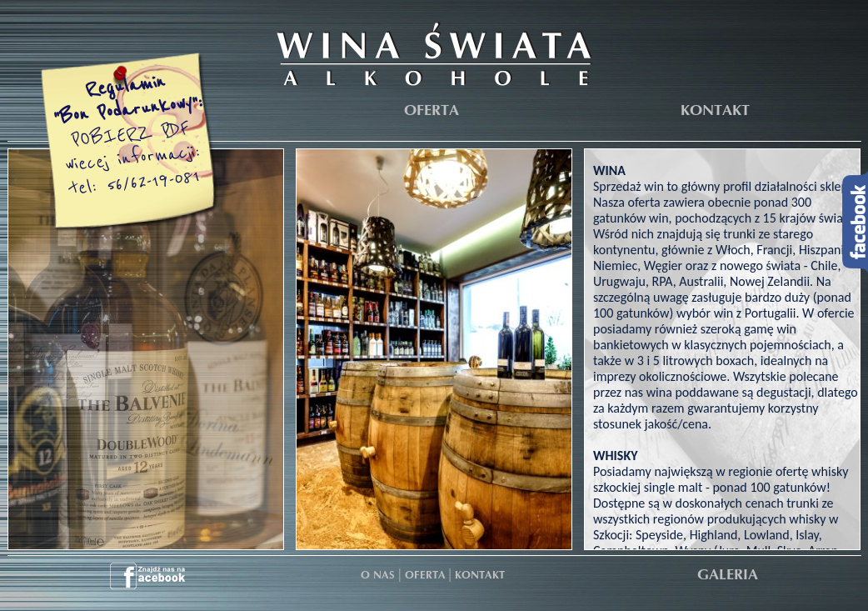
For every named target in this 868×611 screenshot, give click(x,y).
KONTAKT (715, 111)
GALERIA (728, 576)
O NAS (378, 576)
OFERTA (432, 111)
